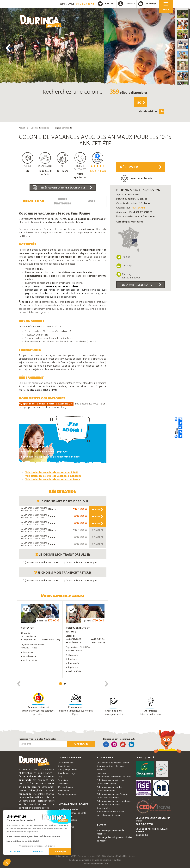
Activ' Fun (28, 628)
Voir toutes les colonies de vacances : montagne (53, 476)
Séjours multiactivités (106, 784)
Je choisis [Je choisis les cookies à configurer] (37, 852)
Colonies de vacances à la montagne (114, 801)
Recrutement (64, 791)
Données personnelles (68, 810)
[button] (183, 14)
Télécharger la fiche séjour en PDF (63, 188)
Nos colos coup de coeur (108, 815)
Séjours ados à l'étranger (108, 798)
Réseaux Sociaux (65, 787)
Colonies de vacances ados (109, 787)
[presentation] (8, 48)
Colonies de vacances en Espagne (112, 794)
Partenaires (63, 784)
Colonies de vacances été (108, 805)
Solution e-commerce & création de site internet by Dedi (95, 860)
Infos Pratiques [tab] (62, 201)
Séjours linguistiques (106, 791)
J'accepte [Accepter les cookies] (60, 852)
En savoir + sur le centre (142, 285)
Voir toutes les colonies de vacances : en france (53, 479)
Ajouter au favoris (136, 178)
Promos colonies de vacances (110, 812)
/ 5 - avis (98, 171)
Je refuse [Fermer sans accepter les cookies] (15, 852)
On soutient (63, 780)
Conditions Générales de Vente (72, 813)
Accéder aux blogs (66, 773)
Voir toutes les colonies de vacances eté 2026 (52, 472)
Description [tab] (33, 201)
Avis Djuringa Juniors (67, 770)
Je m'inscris (81, 744)
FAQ (60, 777)
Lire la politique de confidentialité (23, 841)
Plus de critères (152, 111)
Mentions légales (115, 856)
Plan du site (129, 856)
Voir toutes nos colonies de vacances (114, 777)
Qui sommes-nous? (67, 763)
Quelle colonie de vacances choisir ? (113, 763)
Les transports (103, 773)
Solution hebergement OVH (95, 864)
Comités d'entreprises (68, 794)
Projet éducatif (65, 766)
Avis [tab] (92, 201)
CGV (104, 856)
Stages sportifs (103, 808)
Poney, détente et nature (78, 630)
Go (141, 103)
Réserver (141, 167)
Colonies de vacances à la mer (111, 780)
